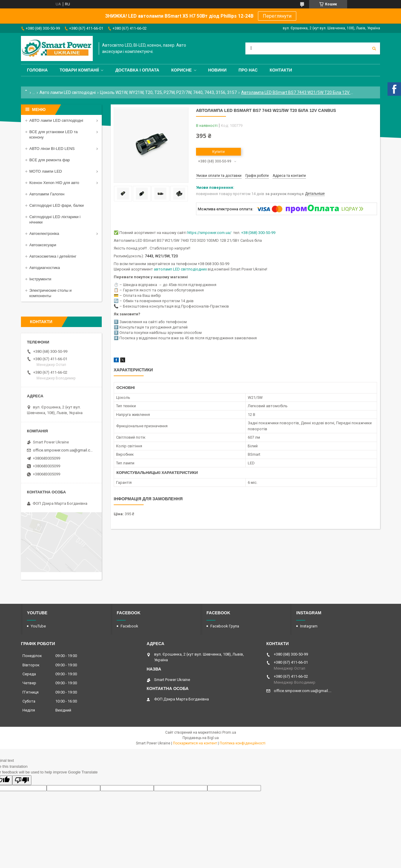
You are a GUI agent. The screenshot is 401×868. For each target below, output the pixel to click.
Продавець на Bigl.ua (201, 738)
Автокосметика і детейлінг (53, 256)
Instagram (309, 626)
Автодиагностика (45, 268)
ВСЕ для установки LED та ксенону (53, 134)
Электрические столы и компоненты (50, 293)
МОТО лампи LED (46, 171)
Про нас (248, 70)
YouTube (38, 626)
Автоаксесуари (43, 245)
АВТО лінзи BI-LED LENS (52, 149)
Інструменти (40, 279)
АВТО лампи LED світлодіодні (56, 120)
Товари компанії (79, 70)
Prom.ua (229, 732)
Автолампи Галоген (47, 194)
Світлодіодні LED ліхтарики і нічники (55, 219)
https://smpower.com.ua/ (209, 233)
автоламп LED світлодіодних (180, 269)
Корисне (181, 70)
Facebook (129, 626)
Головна (37, 70)
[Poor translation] (22, 780)
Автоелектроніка (44, 234)
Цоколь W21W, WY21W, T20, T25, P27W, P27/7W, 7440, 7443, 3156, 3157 (168, 92)
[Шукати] (374, 48)
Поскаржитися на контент (195, 743)
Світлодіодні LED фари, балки (57, 205)
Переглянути (277, 16)
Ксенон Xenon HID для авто (54, 183)
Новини (217, 70)
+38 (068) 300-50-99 (258, 233)
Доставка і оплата (137, 70)
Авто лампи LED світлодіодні (68, 92)
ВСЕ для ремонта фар (50, 160)
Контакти (281, 70)
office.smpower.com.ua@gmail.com (64, 450)
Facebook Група (225, 626)
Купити (218, 152)
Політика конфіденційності (243, 743)
